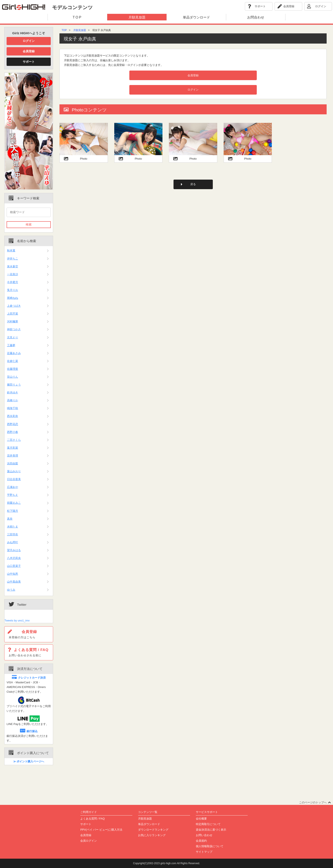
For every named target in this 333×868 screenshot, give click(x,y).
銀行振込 (29, 731)
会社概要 (201, 819)
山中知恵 (13, 574)
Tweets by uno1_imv (17, 621)
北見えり (13, 337)
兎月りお (13, 290)
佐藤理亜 (13, 369)
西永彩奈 (13, 416)
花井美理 (13, 456)
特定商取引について (208, 824)
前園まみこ (14, 503)
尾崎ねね (13, 298)
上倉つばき (14, 306)
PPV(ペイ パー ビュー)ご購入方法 (101, 830)
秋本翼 (11, 250)
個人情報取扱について (210, 846)
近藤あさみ (14, 353)
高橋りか (13, 400)
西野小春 (13, 432)
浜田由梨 (13, 463)
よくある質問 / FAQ (92, 819)
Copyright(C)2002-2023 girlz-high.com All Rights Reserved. (167, 863)
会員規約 (201, 841)
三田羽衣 (13, 534)
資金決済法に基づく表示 (211, 830)
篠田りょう (14, 385)
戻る (193, 184)
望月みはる (14, 550)
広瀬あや (13, 487)
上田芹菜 (13, 314)
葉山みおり (14, 471)
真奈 (10, 519)
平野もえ (13, 495)
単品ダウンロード (149, 824)
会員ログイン (89, 841)
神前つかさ (14, 329)
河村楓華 (13, 321)
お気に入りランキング (152, 835)
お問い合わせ (204, 835)
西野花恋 (13, 424)
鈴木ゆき (13, 392)
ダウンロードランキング (153, 830)
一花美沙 (13, 274)
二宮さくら (14, 440)
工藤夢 (11, 345)
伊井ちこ (13, 259)
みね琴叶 (13, 542)
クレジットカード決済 (29, 678)
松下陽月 (13, 511)
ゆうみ (11, 590)
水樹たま (13, 527)
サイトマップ (204, 852)
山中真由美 (14, 582)
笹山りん (13, 377)
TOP (64, 30)
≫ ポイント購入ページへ (29, 761)
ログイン (29, 41)
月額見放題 (80, 30)
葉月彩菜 (13, 448)
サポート (29, 62)
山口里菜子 (14, 566)
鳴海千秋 (13, 408)
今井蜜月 (13, 282)
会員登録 (29, 51)
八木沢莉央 (14, 558)
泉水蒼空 (13, 266)
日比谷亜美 (14, 479)
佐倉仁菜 (13, 361)
